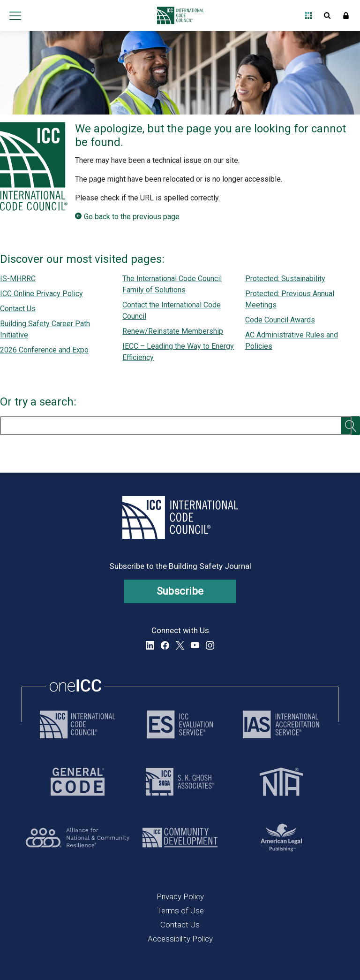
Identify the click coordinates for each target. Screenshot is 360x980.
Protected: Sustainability (285, 279)
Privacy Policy (180, 896)
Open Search (327, 15)
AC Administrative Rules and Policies (292, 341)
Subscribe (180, 591)
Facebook (165, 645)
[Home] (178, 15)
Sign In (346, 15)
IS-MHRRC (18, 279)
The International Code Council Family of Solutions (172, 284)
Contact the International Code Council (172, 310)
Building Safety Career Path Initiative (45, 329)
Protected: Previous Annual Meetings (290, 299)
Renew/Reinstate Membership (173, 331)
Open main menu (15, 15)
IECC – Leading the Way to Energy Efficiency (178, 352)
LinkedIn (150, 645)
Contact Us (18, 309)
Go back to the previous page (132, 217)
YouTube (195, 645)
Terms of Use (180, 911)
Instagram (210, 645)
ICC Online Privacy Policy (41, 294)
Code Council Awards (280, 320)
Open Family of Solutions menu (308, 15)
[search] (176, 426)
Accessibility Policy (180, 939)
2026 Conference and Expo (44, 350)
